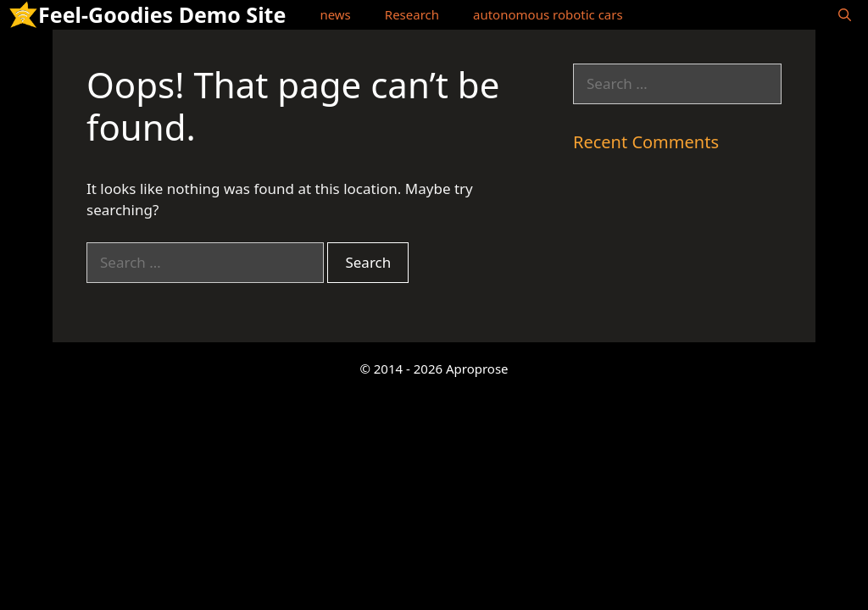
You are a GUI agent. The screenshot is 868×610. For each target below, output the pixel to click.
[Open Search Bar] (845, 15)
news (335, 14)
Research (412, 14)
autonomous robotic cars (548, 14)
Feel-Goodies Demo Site (162, 14)
